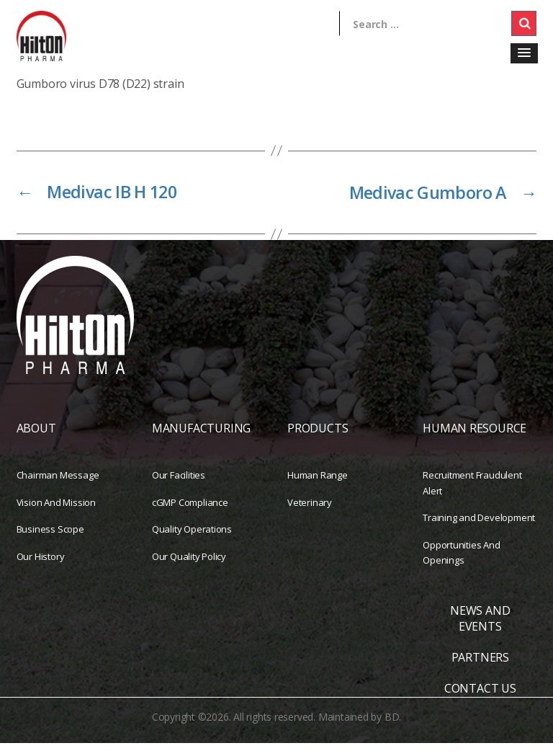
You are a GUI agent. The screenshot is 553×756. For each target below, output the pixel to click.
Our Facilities (179, 488)
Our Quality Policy (189, 569)
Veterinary (310, 515)
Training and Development (479, 530)
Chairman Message (58, 488)
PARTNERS (480, 670)
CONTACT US (480, 701)
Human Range (318, 488)
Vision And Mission (56, 515)
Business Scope (50, 542)
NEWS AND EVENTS (480, 631)
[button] (524, 53)
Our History (41, 569)
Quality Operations (192, 542)
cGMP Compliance (190, 515)
